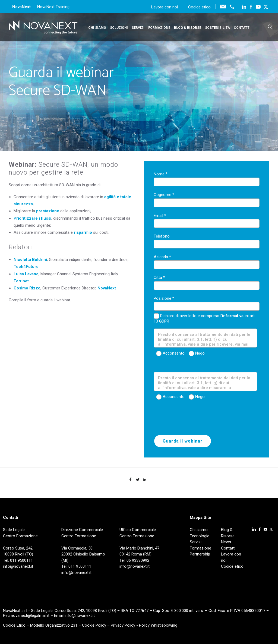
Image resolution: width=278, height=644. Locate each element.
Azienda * (162, 257)
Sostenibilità (217, 28)
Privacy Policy (123, 625)
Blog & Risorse (188, 28)
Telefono (162, 236)
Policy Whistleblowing (158, 625)
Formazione (159, 28)
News (226, 542)
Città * (159, 277)
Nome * (161, 174)
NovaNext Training (53, 7)
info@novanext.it (80, 615)
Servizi (138, 28)
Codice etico (199, 7)
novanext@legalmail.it (30, 615)
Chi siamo (97, 28)
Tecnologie (200, 536)
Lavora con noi (165, 7)
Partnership (200, 554)
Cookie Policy (94, 625)
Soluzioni (119, 28)
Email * (160, 216)
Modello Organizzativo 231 (54, 625)
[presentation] (195, 419)
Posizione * (164, 298)
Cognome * (164, 195)
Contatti (242, 28)
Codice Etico (14, 625)
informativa (233, 316)
